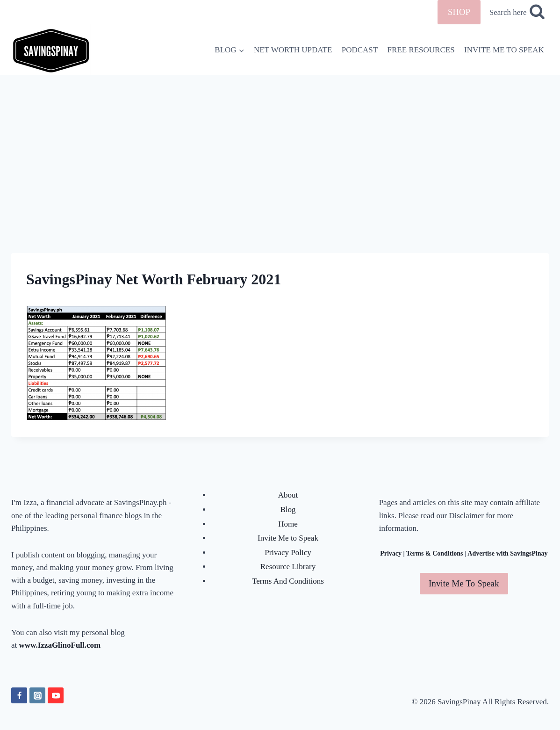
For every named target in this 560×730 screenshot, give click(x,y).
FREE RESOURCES (421, 50)
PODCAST (360, 50)
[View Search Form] (517, 12)
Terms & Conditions (435, 553)
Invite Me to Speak (288, 538)
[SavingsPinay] (51, 50)
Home (288, 524)
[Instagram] (37, 695)
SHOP (459, 12)
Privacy (391, 553)
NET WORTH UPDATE (293, 50)
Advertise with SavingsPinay (507, 553)
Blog (288, 510)
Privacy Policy (288, 553)
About (288, 495)
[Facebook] (19, 695)
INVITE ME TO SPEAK (504, 50)
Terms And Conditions (288, 581)
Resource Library (288, 567)
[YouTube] (56, 695)
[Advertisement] (280, 145)
